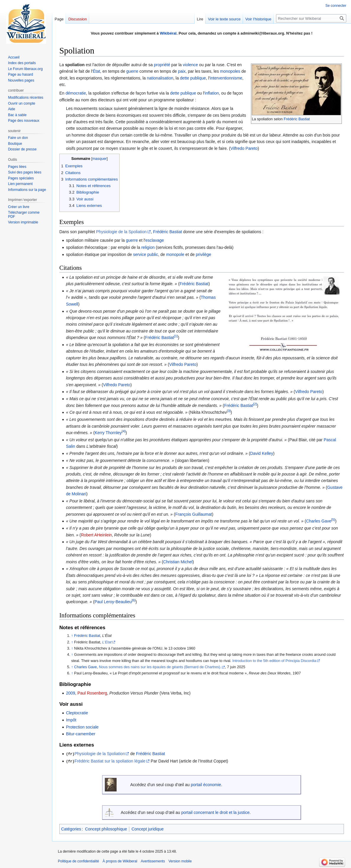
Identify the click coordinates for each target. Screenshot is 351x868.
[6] (134, 600)
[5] (333, 520)
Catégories (71, 828)
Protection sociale (82, 727)
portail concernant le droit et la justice (215, 812)
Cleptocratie (77, 713)
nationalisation (160, 78)
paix (182, 71)
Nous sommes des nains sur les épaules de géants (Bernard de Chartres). (160, 667)
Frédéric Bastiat (297, 119)
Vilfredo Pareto (244, 148)
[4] (124, 431)
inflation (212, 93)
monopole (175, 254)
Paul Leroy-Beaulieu (113, 602)
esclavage (155, 240)
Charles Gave (319, 521)
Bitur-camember (81, 734)
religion (148, 247)
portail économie (206, 784)
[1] (176, 336)
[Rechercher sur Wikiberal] (311, 18)
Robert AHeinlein (96, 535)
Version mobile (180, 861)
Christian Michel (178, 562)
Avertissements (153, 861)
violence (190, 65)
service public (146, 254)
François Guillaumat (194, 514)
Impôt (71, 720)
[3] (229, 411)
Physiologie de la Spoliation (121, 232)
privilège (203, 254)
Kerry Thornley (108, 433)
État (96, 71)
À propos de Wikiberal (120, 861)
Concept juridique (147, 828)
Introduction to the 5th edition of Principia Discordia (274, 661)
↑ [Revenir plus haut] (72, 636)
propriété (162, 65)
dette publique (193, 78)
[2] (255, 404)
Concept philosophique (106, 828)
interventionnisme (226, 78)
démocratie (76, 93)
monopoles (230, 71)
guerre (132, 71)
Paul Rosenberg (92, 693)
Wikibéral (168, 33)
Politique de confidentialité (78, 861)
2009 (70, 693)
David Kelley (262, 453)
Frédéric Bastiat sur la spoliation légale (110, 761)
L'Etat (107, 642)
